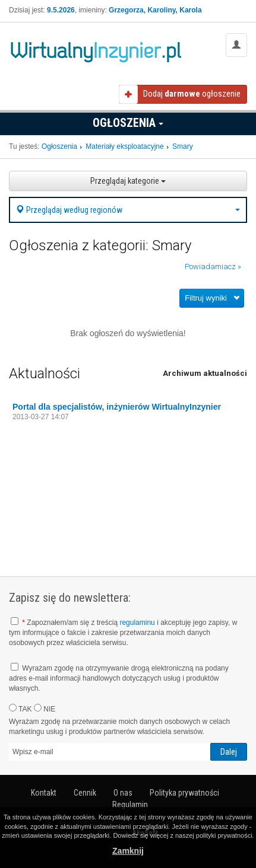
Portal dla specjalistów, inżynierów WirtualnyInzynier (117, 407)
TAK (20, 709)
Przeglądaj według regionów (128, 210)
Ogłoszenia (128, 123)
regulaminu (137, 623)
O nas (123, 793)
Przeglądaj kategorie (128, 181)
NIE (45, 709)
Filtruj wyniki (206, 298)
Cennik (85, 793)
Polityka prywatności (184, 793)
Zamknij (128, 851)
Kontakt (44, 793)
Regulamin (130, 805)
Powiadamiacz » (213, 267)
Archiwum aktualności (205, 373)
